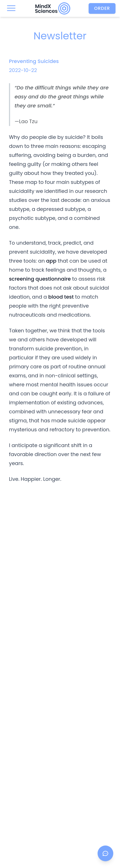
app (51, 261)
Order (102, 8)
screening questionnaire (40, 279)
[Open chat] (105, 853)
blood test (61, 297)
